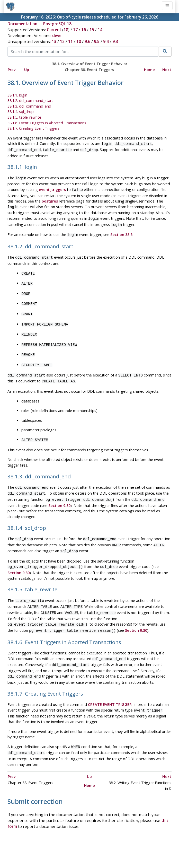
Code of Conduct (69, 849)
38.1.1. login (17, 95)
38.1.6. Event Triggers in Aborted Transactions (47, 123)
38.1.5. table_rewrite (24, 117)
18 (66, 30)
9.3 (115, 41)
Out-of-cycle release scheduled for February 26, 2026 (108, 17)
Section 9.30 (59, 493)
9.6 (87, 41)
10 (79, 41)
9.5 (97, 41)
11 (70, 41)
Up (27, 70)
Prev (12, 70)
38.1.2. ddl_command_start (30, 100)
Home (149, 70)
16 (84, 30)
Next (167, 70)
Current (54, 30)
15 (92, 30)
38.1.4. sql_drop (21, 112)
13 (54, 41)
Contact (137, 849)
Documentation (22, 24)
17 (75, 30)
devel (57, 36)
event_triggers (52, 188)
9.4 (106, 41)
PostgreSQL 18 (57, 24)
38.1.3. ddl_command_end (29, 106)
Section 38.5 (121, 231)
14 (100, 30)
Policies (41, 849)
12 (62, 41)
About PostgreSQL (108, 849)
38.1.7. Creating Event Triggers (33, 128)
